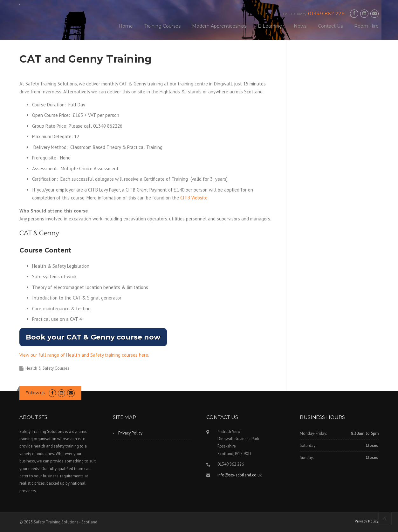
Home (126, 26)
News (300, 26)
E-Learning (270, 26)
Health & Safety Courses (47, 368)
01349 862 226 (326, 13)
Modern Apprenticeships (219, 26)
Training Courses (162, 26)
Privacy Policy (130, 433)
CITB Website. (194, 198)
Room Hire (366, 26)
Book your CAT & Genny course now (93, 337)
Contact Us (330, 26)
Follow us (35, 393)
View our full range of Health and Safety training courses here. (84, 355)
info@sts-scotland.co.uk (240, 475)
